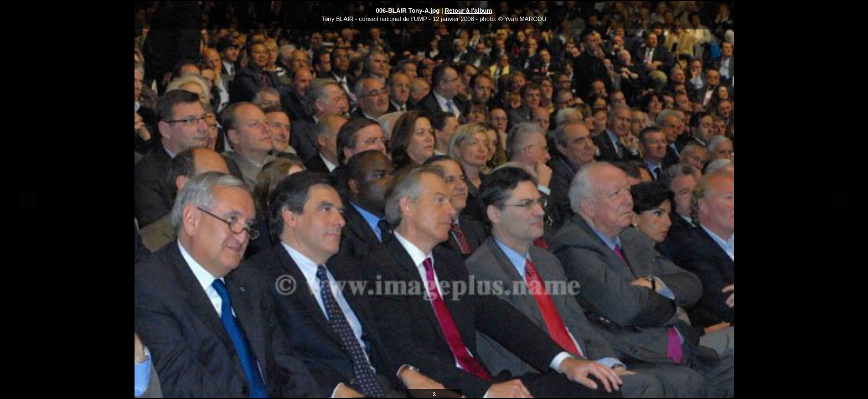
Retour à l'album (468, 11)
